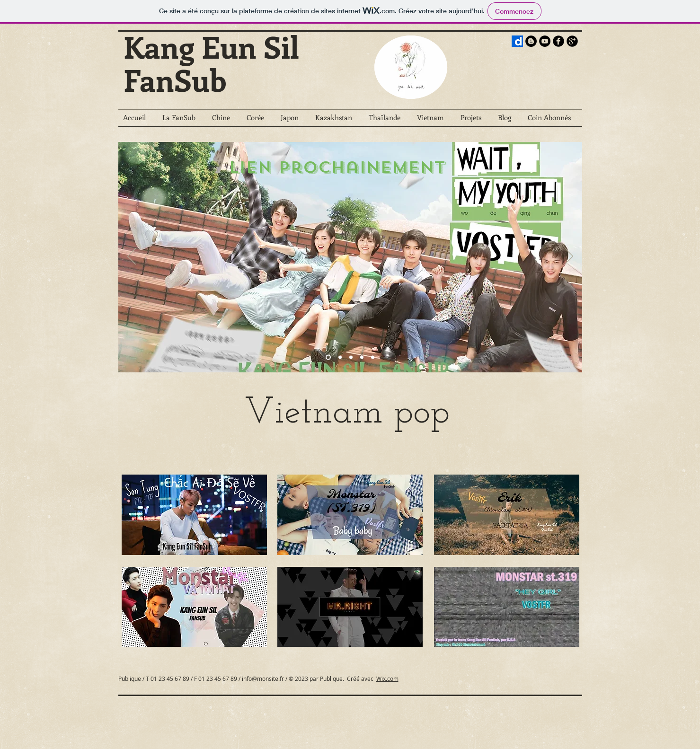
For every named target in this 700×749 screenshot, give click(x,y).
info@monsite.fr (263, 679)
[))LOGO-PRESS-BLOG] (517, 41)
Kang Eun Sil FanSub (211, 63)
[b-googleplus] (572, 41)
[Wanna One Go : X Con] (351, 357)
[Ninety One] (373, 357)
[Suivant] (569, 257)
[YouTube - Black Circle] (545, 41)
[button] (182, 121)
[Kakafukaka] (328, 357)
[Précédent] (132, 257)
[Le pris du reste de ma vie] (362, 357)
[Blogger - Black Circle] (531, 41)
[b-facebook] (558, 41)
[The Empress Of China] (340, 357)
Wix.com (387, 679)
